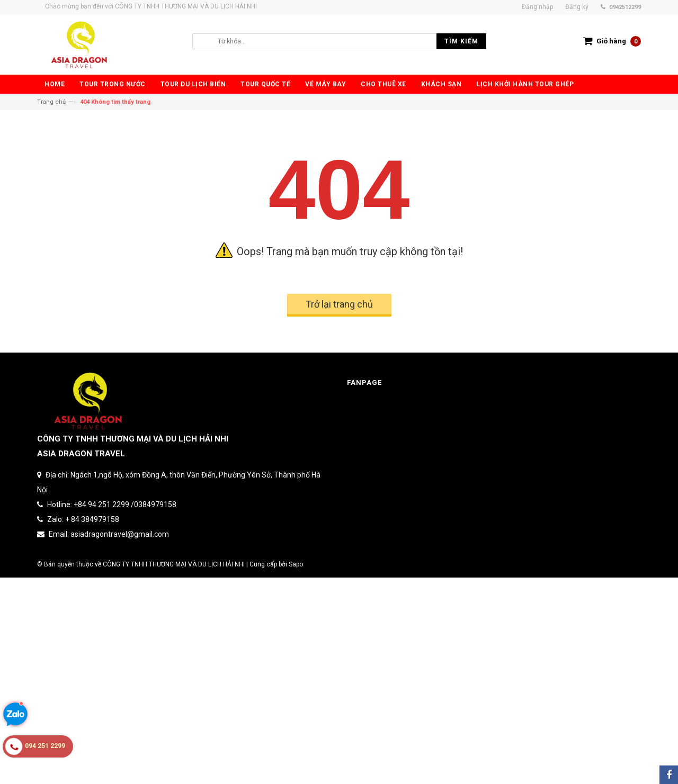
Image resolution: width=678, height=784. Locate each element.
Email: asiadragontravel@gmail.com (109, 534)
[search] (349, 41)
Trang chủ (51, 102)
